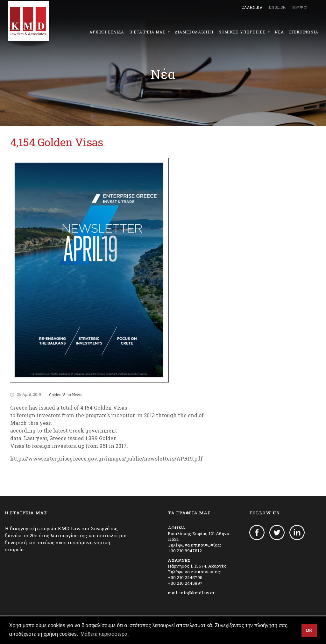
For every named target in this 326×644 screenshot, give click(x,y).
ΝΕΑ (279, 32)
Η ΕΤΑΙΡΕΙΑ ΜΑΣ (148, 32)
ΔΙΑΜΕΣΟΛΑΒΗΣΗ (194, 32)
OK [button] (309, 630)
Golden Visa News (66, 395)
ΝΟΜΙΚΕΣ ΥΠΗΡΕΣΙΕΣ (243, 32)
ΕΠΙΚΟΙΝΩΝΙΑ (304, 32)
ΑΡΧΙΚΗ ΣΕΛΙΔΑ (107, 32)
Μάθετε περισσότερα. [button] (105, 634)
